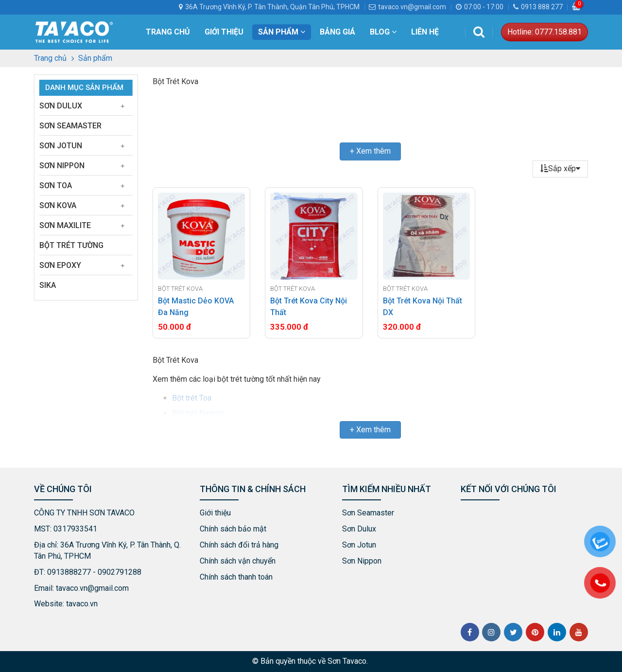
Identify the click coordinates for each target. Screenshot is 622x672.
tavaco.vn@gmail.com (407, 7)
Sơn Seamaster (70, 126)
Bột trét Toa (192, 398)
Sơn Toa (56, 186)
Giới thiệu (224, 32)
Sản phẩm (282, 32)
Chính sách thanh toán (236, 577)
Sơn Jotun (61, 146)
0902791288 (120, 572)
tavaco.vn (82, 604)
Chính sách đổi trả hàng (239, 545)
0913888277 (69, 572)
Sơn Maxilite (65, 225)
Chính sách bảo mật (233, 529)
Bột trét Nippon (198, 413)
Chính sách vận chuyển (238, 561)
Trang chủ (168, 32)
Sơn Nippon (62, 166)
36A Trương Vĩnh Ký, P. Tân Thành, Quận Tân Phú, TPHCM (272, 7)
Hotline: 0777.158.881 (544, 32)
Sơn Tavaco (347, 661)
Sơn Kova (58, 205)
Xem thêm (373, 151)
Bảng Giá (337, 32)
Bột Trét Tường (71, 245)
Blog (383, 32)
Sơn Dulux (61, 106)
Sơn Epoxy (60, 265)
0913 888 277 (538, 7)
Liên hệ (425, 32)
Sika (48, 285)
